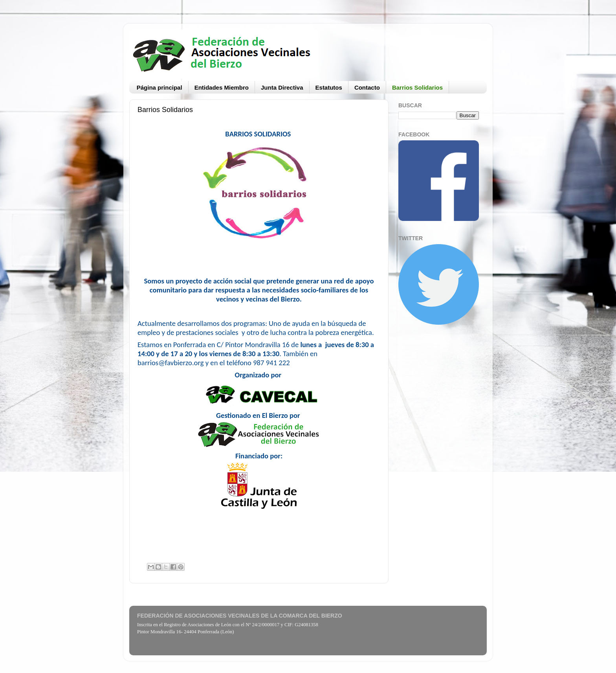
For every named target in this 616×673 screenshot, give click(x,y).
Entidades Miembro (222, 87)
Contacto (367, 87)
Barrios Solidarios (417, 87)
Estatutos (329, 87)
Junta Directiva (282, 87)
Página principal (159, 87)
